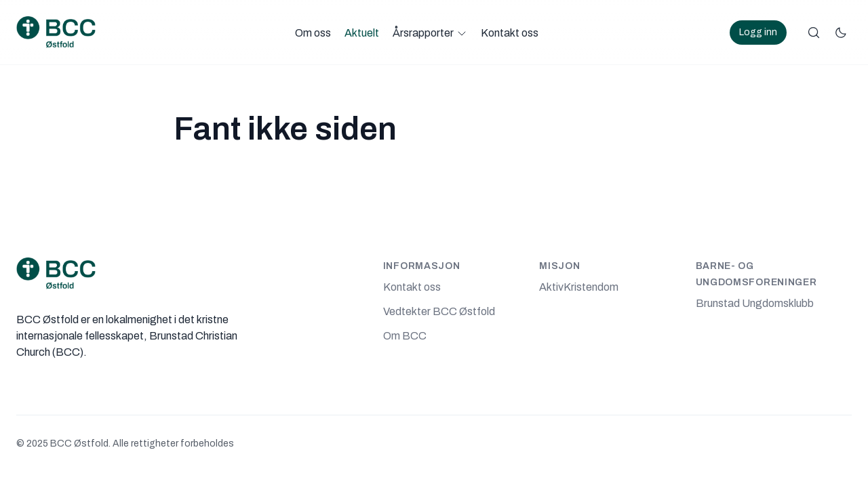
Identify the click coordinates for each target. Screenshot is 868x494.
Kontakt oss (510, 33)
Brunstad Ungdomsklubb (755, 303)
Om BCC (405, 336)
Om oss (313, 33)
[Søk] (814, 33)
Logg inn (758, 32)
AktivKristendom (579, 287)
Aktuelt (362, 33)
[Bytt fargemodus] (841, 33)
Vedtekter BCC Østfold (439, 311)
